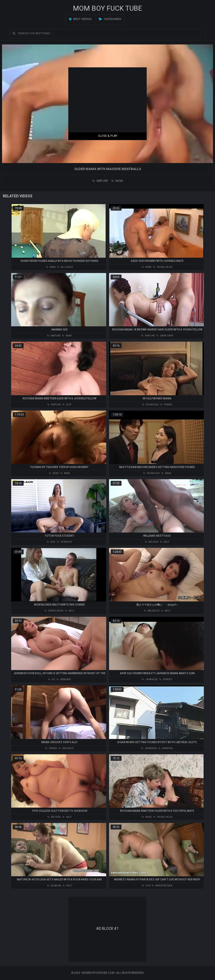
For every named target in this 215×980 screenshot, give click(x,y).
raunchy (66, 748)
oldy (67, 405)
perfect (166, 679)
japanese (150, 679)
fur (146, 886)
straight (65, 542)
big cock (152, 542)
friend (166, 405)
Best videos (80, 19)
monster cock (162, 886)
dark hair (165, 336)
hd (52, 679)
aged (54, 473)
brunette (152, 611)
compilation (54, 611)
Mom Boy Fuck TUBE (107, 8)
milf (165, 542)
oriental (166, 748)
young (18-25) (163, 267)
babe (166, 473)
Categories (110, 19)
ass (51, 542)
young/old (150, 405)
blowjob (54, 886)
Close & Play (108, 136)
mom (117, 181)
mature (100, 181)
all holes (65, 267)
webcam (64, 679)
